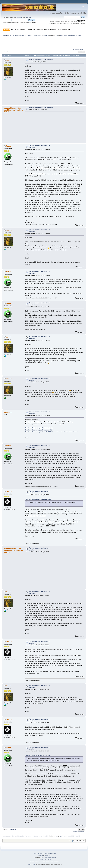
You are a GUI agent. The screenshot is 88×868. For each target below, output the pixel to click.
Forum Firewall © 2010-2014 (48, 857)
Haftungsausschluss (48, 861)
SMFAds (41, 855)
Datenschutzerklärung (36, 861)
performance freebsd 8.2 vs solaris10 (42, 60)
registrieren (29, 17)
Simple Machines (52, 854)
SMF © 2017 (44, 854)
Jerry (57, 36)
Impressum (57, 861)
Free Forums (48, 855)
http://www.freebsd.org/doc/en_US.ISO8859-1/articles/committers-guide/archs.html (52, 432)
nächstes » (82, 49)
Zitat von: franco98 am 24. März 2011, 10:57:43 (38, 499)
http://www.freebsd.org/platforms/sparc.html (39, 428)
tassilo (9, 60)
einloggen (20, 17)
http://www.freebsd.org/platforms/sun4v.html (39, 430)
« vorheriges (75, 49)
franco (9, 146)
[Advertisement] (44, 3)
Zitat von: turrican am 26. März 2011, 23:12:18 (38, 755)
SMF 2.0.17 (37, 854)
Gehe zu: (70, 841)
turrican (9, 491)
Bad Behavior (32, 864)
